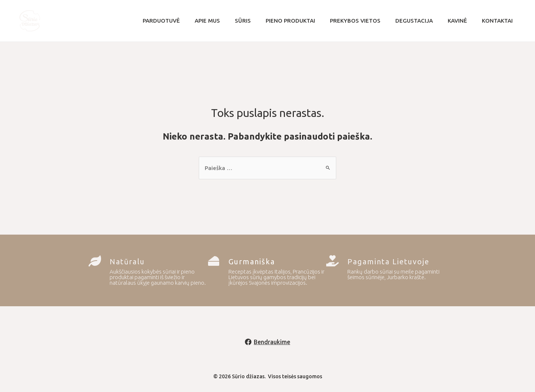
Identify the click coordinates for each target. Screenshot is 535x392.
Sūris (258, 21)
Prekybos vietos (363, 21)
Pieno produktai (301, 21)
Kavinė (457, 21)
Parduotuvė (184, 21)
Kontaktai (494, 21)
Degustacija (418, 21)
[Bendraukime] (268, 343)
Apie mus (226, 21)
